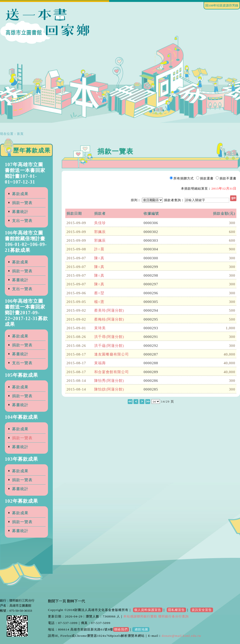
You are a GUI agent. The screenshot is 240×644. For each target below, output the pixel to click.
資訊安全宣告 (202, 610)
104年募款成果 (21, 417)
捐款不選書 (228, 178)
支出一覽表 (22, 221)
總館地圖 (141, 629)
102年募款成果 (21, 501)
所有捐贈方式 (184, 178)
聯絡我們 (121, 629)
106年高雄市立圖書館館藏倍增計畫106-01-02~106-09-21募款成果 (26, 241)
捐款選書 (207, 178)
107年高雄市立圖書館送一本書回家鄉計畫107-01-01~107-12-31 (25, 173)
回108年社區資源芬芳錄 (222, 5)
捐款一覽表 (22, 203)
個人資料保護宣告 (148, 610)
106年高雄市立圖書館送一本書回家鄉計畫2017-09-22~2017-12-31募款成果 (26, 313)
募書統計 (20, 212)
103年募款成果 (21, 459)
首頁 (20, 134)
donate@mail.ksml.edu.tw (181, 636)
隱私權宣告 (176, 610)
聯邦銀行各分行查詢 (173, 616)
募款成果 (20, 194)
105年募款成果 (21, 375)
